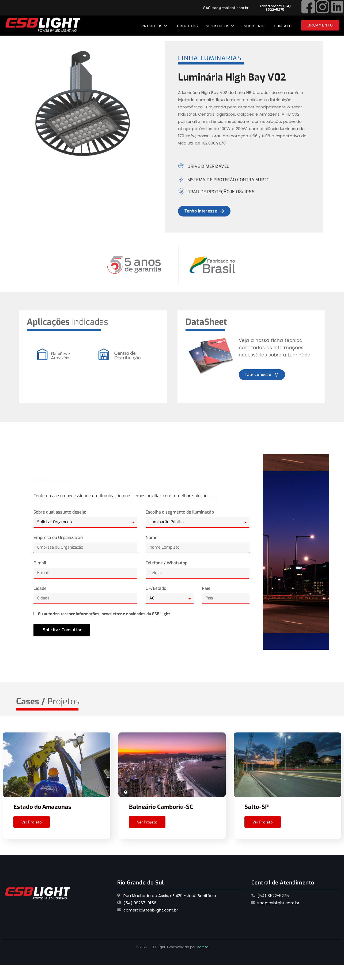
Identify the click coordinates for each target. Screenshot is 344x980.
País (206, 588)
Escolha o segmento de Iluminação (180, 512)
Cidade (40, 588)
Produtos (154, 26)
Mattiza (203, 947)
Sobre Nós (255, 26)
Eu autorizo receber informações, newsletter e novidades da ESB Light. (105, 614)
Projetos (187, 26)
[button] (275, 8)
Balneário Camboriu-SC (161, 806)
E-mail (40, 563)
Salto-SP (257, 806)
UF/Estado (156, 588)
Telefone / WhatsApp (167, 563)
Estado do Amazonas (42, 806)
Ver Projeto (32, 822)
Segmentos (220, 26)
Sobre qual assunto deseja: (60, 512)
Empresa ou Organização (58, 538)
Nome (152, 538)
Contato (283, 26)
